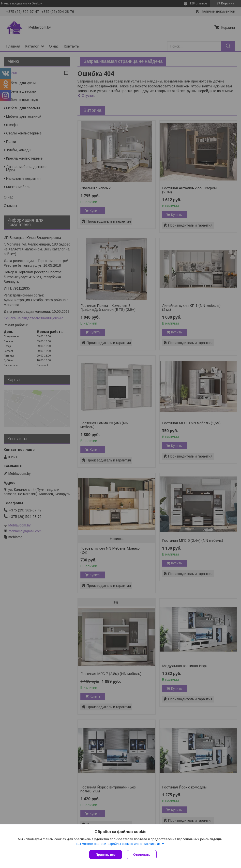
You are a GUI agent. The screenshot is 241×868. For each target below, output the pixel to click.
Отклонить (142, 855)
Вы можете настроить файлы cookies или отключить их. (119, 844)
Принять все (106, 855)
